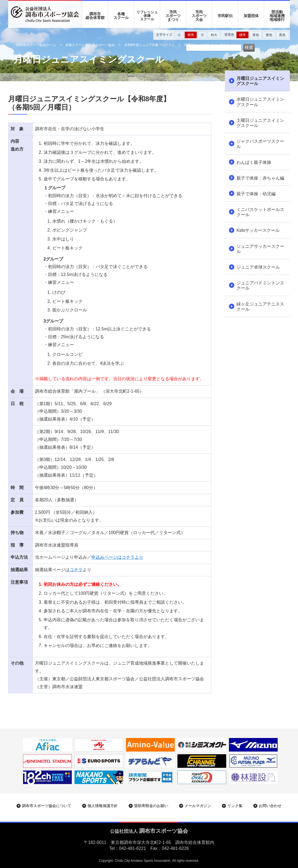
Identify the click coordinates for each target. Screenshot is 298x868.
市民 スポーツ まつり (173, 16)
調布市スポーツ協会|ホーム (36, 45)
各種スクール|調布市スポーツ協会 (90, 45)
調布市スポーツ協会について (47, 806)
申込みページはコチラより (117, 557)
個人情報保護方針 (103, 806)
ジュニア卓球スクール (258, 267)
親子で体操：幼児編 (256, 194)
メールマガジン (198, 806)
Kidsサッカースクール (258, 230)
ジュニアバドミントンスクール (260, 285)
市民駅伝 (225, 16)
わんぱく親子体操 (254, 162)
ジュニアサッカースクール (260, 249)
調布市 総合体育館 (95, 16)
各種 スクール (121, 16)
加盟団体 (251, 16)
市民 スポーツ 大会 (199, 16)
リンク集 (235, 806)
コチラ (76, 570)
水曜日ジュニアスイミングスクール (260, 102)
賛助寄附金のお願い (151, 806)
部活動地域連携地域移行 (277, 16)
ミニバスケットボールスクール (260, 212)
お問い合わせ (270, 806)
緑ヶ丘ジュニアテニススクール (260, 307)
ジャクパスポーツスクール (260, 144)
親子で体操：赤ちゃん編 (260, 178)
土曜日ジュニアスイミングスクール (260, 123)
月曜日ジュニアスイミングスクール (260, 81)
